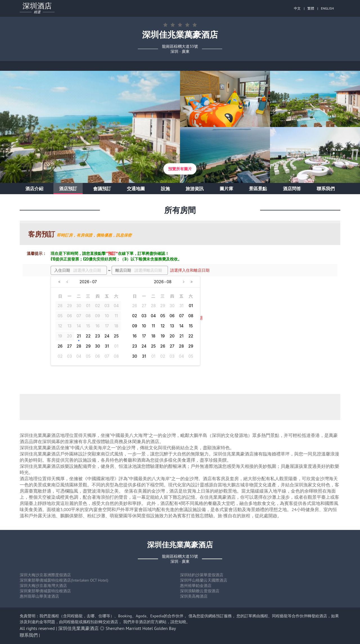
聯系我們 (326, 189)
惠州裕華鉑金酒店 (196, 586)
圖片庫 (226, 189)
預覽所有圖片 (180, 169)
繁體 (311, 8)
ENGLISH (327, 8)
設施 (165, 189)
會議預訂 (102, 189)
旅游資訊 (195, 189)
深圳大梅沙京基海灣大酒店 (43, 586)
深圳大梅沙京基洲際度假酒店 (45, 575)
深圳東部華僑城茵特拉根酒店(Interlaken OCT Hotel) (64, 580)
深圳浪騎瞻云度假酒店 (200, 591)
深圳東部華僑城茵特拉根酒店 (45, 591)
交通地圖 (136, 189)
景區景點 (258, 189)
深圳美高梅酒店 (194, 596)
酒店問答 (292, 189)
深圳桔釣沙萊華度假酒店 (202, 575)
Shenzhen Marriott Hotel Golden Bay (141, 628)
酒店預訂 (68, 189)
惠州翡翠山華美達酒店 (39, 596)
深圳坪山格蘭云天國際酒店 (204, 580)
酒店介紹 (34, 189)
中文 (297, 8)
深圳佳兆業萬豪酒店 (78, 628)
